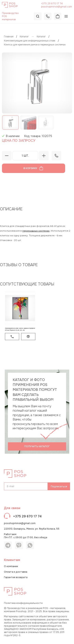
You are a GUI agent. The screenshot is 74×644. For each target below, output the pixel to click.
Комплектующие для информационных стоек (30, 41)
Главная (9, 37)
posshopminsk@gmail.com (57, 7)
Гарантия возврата (16, 577)
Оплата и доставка (16, 572)
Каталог (24, 37)
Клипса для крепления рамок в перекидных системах (35, 45)
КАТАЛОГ (41, 37)
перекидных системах (36, 231)
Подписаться (59, 487)
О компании (11, 566)
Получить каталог (37, 446)
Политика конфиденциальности (23, 603)
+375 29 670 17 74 (52, 4)
